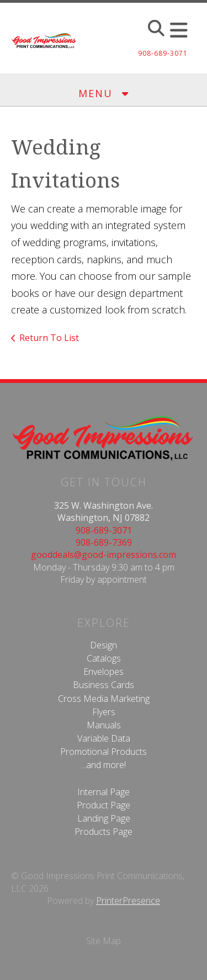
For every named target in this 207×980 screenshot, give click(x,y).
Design (104, 645)
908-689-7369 (104, 542)
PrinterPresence (128, 901)
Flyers (104, 712)
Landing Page (104, 818)
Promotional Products (104, 752)
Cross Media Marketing (104, 699)
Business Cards (104, 685)
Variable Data (104, 738)
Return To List (49, 338)
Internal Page (104, 792)
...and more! (104, 765)
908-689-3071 (104, 530)
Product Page (104, 805)
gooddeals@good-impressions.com (104, 555)
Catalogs (104, 658)
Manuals (104, 725)
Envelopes (104, 672)
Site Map (104, 941)
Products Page (104, 832)
